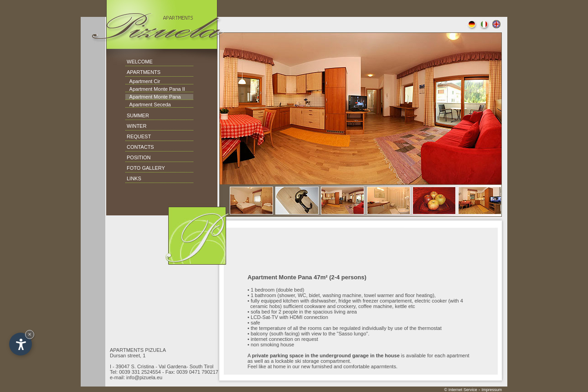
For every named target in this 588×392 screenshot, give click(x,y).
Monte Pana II (169, 89)
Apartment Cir (143, 81)
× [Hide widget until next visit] (30, 334)
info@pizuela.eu (144, 377)
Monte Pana (166, 97)
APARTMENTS (144, 72)
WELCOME (140, 62)
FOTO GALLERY (146, 168)
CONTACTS (140, 147)
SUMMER (138, 115)
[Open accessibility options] (21, 344)
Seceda (161, 105)
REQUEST (139, 136)
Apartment (141, 89)
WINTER (137, 126)
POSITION (139, 157)
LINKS (134, 178)
